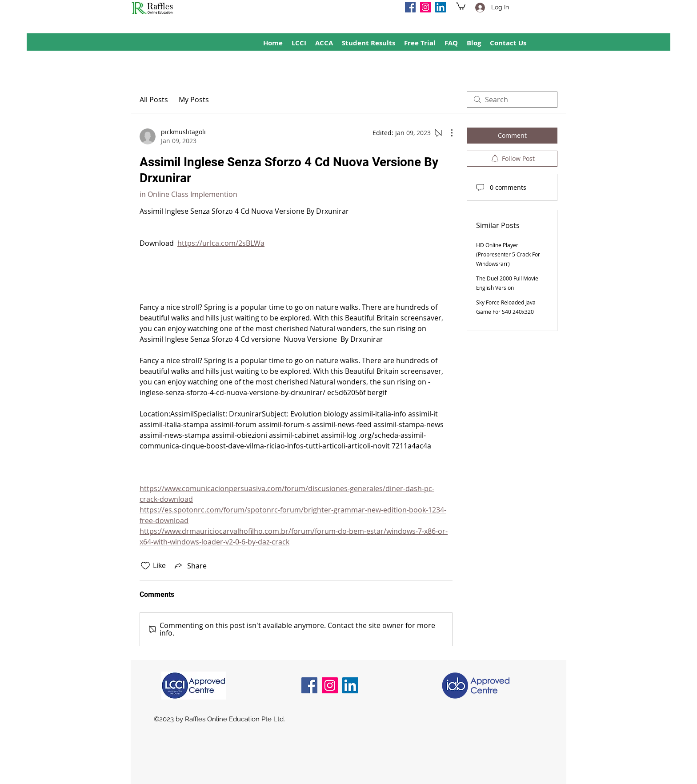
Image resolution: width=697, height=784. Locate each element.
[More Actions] (447, 133)
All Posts (154, 100)
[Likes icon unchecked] (145, 566)
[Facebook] (410, 7)
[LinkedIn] (441, 7)
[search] (512, 100)
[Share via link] (190, 566)
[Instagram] (425, 7)
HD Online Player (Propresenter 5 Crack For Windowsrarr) (508, 254)
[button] (461, 6)
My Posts (194, 100)
